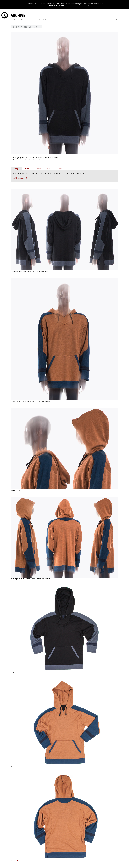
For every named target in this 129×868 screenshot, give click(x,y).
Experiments (116, 20)
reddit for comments (20, 178)
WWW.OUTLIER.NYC (56, 6)
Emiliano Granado (22, 861)
